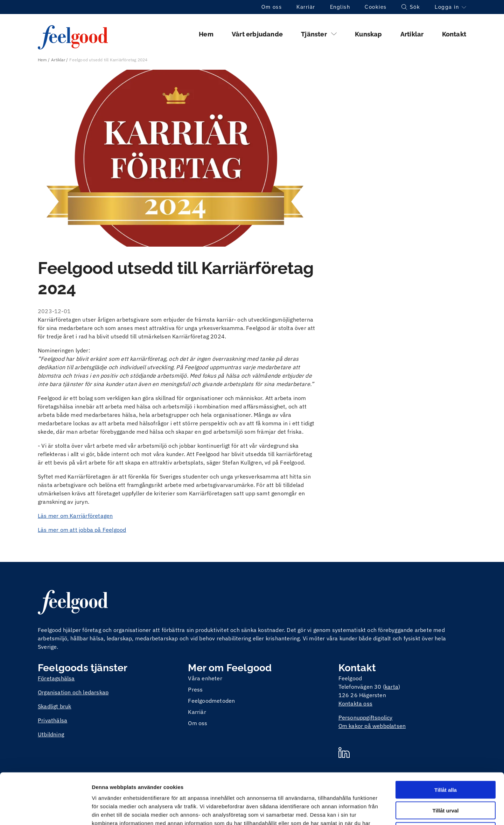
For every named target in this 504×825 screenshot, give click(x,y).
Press (195, 689)
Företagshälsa (56, 678)
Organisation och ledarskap (73, 692)
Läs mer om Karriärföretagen (75, 516)
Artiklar (412, 34)
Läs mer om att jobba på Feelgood (82, 530)
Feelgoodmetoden (211, 701)
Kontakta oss (355, 703)
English (340, 7)
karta (391, 687)
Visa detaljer (380, 811)
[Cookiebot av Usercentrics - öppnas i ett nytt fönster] (45, 811)
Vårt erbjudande (257, 34)
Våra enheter (205, 678)
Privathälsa (52, 720)
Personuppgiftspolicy (366, 717)
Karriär (306, 7)
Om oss (272, 7)
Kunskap (368, 34)
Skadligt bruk (55, 706)
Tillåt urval (446, 760)
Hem (206, 34)
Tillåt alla (446, 739)
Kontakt (454, 34)
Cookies (376, 7)
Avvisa (446, 780)
